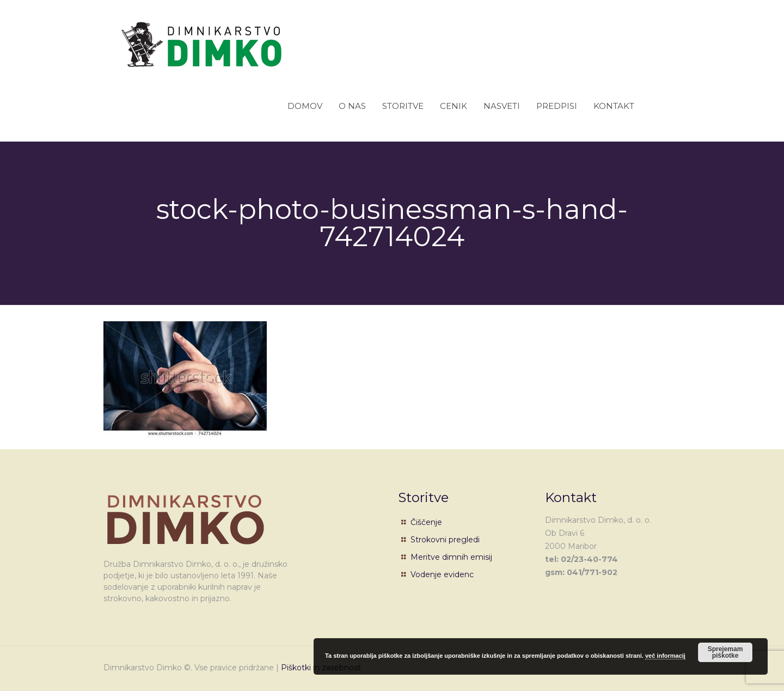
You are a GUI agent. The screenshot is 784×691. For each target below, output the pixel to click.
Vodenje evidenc (442, 574)
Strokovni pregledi (445, 540)
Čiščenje (426, 522)
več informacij (665, 656)
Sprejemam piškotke (725, 652)
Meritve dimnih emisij (451, 557)
